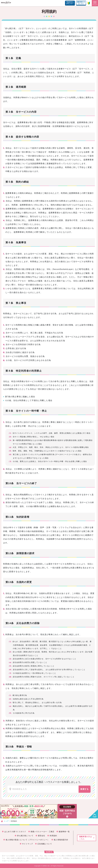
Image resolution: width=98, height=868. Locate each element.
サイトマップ (28, 844)
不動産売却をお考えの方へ (70, 3)
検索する (85, 789)
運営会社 (42, 836)
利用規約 (53, 836)
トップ (6, 821)
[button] (95, 3)
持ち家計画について (25, 836)
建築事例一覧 (64, 832)
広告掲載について (45, 844)
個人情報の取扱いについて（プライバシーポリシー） (27, 840)
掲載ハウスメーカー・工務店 (42, 832)
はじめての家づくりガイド (15, 832)
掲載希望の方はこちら (81, 3)
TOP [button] (95, 817)
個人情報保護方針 (61, 840)
